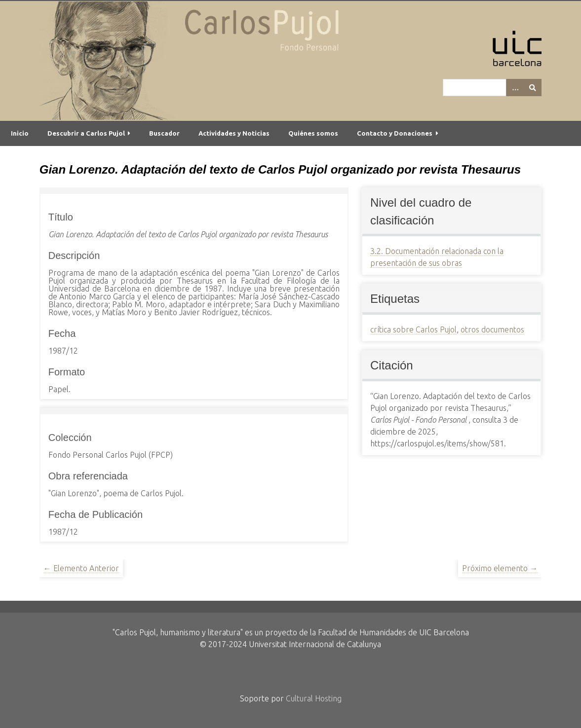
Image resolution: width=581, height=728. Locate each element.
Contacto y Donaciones (395, 133)
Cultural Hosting (314, 698)
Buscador (164, 133)
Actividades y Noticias (234, 133)
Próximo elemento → (500, 568)
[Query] (492, 88)
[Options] (515, 88)
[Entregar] (533, 88)
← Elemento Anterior (81, 568)
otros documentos (492, 329)
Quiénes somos (313, 133)
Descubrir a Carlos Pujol (86, 133)
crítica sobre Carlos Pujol (413, 329)
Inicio (20, 133)
